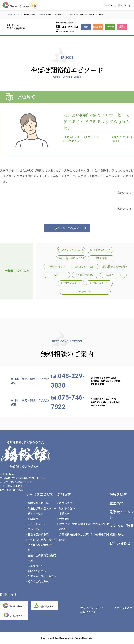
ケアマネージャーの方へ (42, 576)
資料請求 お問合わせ (122, 27)
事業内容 (64, 513)
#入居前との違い (72, 137)
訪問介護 (33, 519)
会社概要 (64, 519)
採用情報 (116, 534)
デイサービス (35, 513)
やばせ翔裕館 (58, 15)
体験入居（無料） (98, 27)
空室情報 (116, 503)
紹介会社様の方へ (38, 581)
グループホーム (37, 529)
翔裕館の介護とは (38, 503)
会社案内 (64, 494)
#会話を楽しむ (57, 267)
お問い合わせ (120, 543)
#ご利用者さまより (71, 283)
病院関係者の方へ (38, 571)
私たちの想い (67, 508)
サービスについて (40, 494)
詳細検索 (82, 15)
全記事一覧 (85, 292)
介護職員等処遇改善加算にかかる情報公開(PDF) (84, 537)
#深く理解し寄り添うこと (71, 258)
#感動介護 (101, 258)
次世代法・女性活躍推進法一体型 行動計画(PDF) (84, 527)
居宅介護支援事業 (38, 534)
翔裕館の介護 (91, 15)
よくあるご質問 (122, 526)
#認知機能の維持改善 (113, 267)
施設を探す (118, 494)
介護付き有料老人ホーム (42, 508)
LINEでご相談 (110, 27)
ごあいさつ (66, 503)
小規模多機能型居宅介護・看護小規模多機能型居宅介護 (42, 553)
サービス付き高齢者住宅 (42, 540)
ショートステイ (37, 524)
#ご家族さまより (72, 141)
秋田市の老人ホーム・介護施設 (45, 15)
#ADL (57, 275)
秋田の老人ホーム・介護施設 (29, 15)
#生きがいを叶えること (71, 250)
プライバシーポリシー (93, 608)
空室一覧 (101, 15)
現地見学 (86, 27)
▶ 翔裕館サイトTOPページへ (14, 15)
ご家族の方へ (35, 566)
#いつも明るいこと (100, 250)
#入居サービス (92, 137)
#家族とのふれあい (85, 267)
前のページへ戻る (67, 228)
